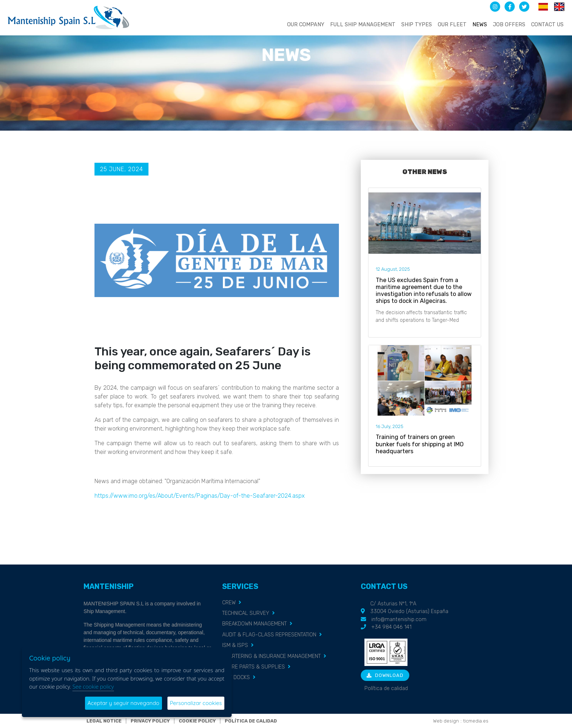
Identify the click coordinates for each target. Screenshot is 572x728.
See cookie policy (93, 686)
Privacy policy (150, 721)
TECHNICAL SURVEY (246, 613)
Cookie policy (197, 721)
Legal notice (104, 721)
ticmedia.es (476, 721)
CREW (229, 603)
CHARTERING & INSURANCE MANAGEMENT (271, 656)
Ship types (417, 25)
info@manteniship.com (399, 619)
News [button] (480, 25)
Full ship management (363, 25)
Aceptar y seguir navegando (123, 703)
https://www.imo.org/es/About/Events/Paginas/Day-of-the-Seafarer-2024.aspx (200, 496)
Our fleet (452, 25)
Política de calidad (386, 688)
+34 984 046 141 (391, 627)
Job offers (509, 25)
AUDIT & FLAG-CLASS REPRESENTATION (269, 635)
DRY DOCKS (236, 677)
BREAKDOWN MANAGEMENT (254, 624)
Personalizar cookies (196, 703)
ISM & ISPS (235, 645)
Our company (306, 25)
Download (385, 675)
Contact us (547, 25)
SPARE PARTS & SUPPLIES (254, 667)
